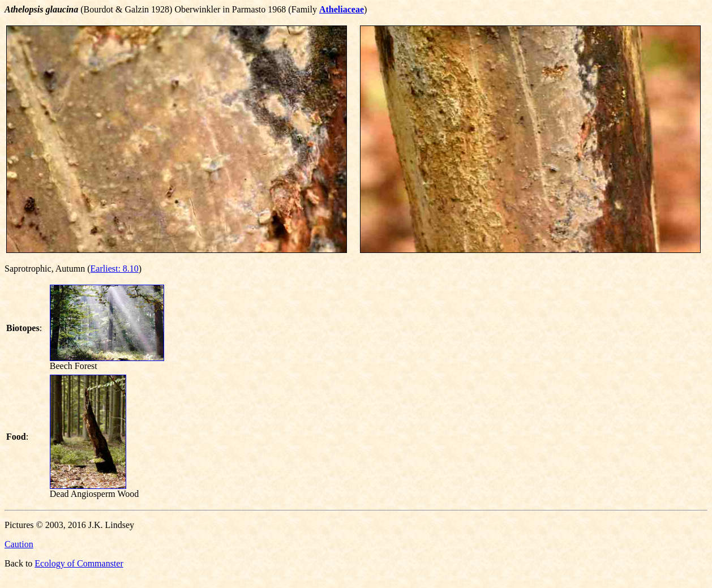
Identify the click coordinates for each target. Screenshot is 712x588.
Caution (19, 544)
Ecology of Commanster (79, 563)
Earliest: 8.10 (115, 269)
